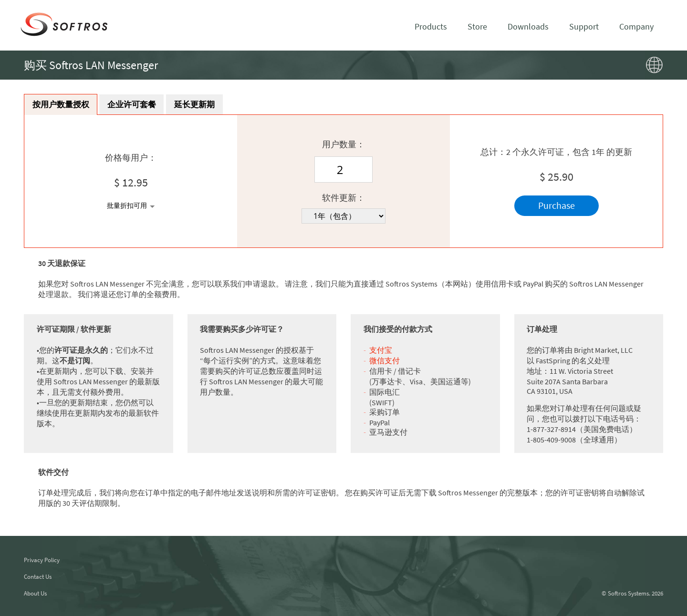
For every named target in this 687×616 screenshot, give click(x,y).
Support (584, 26)
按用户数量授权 (64, 105)
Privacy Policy (42, 560)
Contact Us (38, 577)
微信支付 (385, 361)
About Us (35, 593)
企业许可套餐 (141, 105)
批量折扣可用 (127, 206)
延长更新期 (210, 105)
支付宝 (381, 350)
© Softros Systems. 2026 (632, 593)
